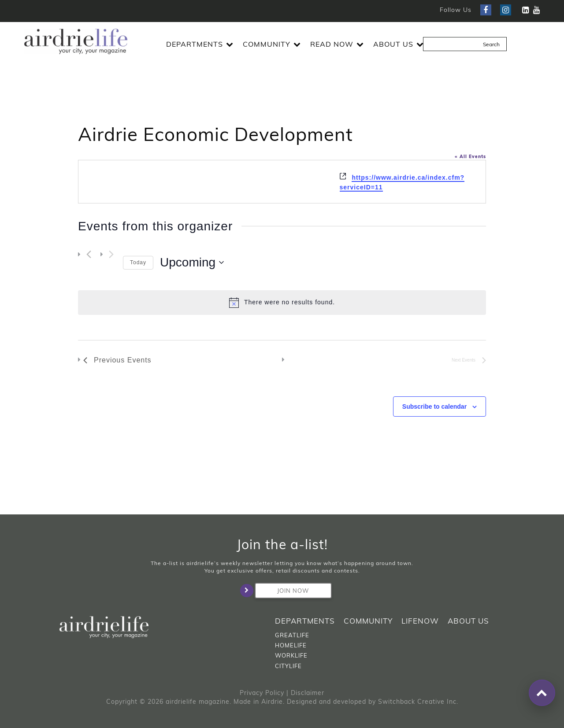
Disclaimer (308, 693)
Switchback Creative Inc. (418, 702)
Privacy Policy (262, 693)
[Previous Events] (89, 255)
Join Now (282, 591)
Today (138, 262)
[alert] (282, 303)
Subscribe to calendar (434, 406)
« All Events (470, 157)
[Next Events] (111, 255)
